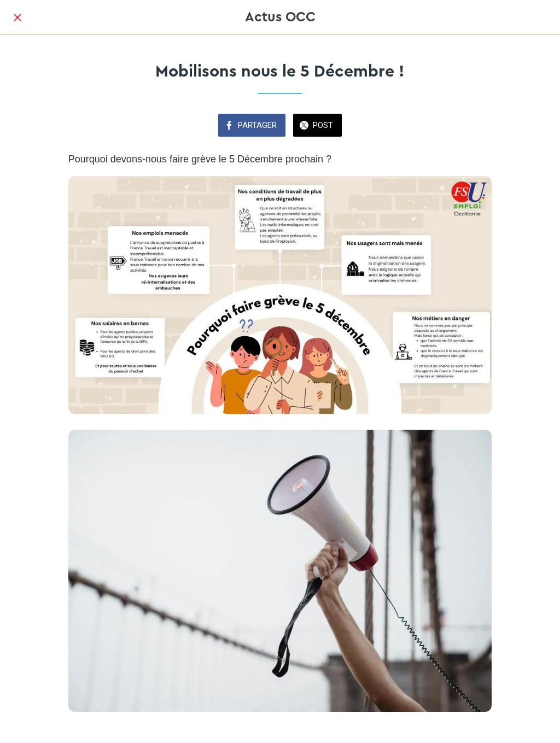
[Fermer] (17, 17)
